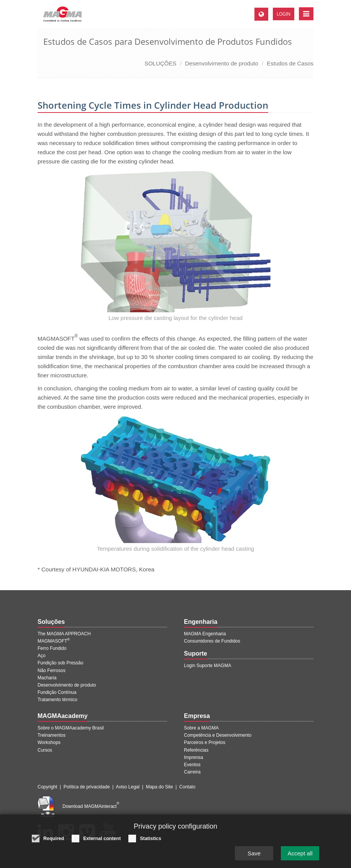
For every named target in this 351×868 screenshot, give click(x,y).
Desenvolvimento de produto (222, 63)
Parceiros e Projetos (205, 742)
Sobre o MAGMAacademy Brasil (71, 728)
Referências (196, 750)
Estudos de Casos (290, 63)
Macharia (47, 678)
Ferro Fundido (52, 648)
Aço (42, 656)
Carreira (192, 772)
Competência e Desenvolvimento (218, 735)
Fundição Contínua (57, 692)
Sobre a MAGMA (201, 728)
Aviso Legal (128, 787)
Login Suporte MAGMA (207, 666)
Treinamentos (52, 735)
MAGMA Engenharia (205, 634)
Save (254, 857)
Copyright (47, 787)
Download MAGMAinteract (91, 806)
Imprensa (194, 757)
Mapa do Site (160, 787)
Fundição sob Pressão (60, 663)
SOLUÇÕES (160, 63)
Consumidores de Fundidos (212, 641)
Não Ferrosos (52, 671)
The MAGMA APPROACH (64, 634)
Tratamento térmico (57, 700)
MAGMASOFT (54, 641)
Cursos (45, 750)
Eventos (192, 765)
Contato (187, 787)
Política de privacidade (87, 787)
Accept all (300, 857)
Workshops (49, 742)
